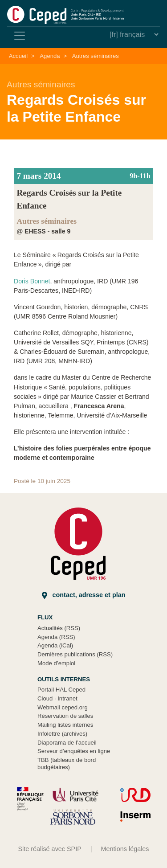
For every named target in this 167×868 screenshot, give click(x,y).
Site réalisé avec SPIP (49, 849)
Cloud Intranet (57, 698)
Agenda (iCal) (55, 645)
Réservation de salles (65, 716)
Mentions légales (125, 849)
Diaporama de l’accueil (67, 743)
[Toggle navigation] (20, 36)
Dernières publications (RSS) (75, 654)
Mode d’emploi (56, 663)
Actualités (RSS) (59, 628)
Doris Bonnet (32, 281)
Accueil (18, 56)
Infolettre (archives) (62, 734)
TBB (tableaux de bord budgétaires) (67, 764)
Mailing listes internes (65, 725)
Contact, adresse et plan (84, 595)
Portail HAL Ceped (61, 690)
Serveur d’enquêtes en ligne (74, 751)
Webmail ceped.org (63, 707)
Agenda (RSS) (56, 637)
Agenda (50, 56)
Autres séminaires (96, 56)
